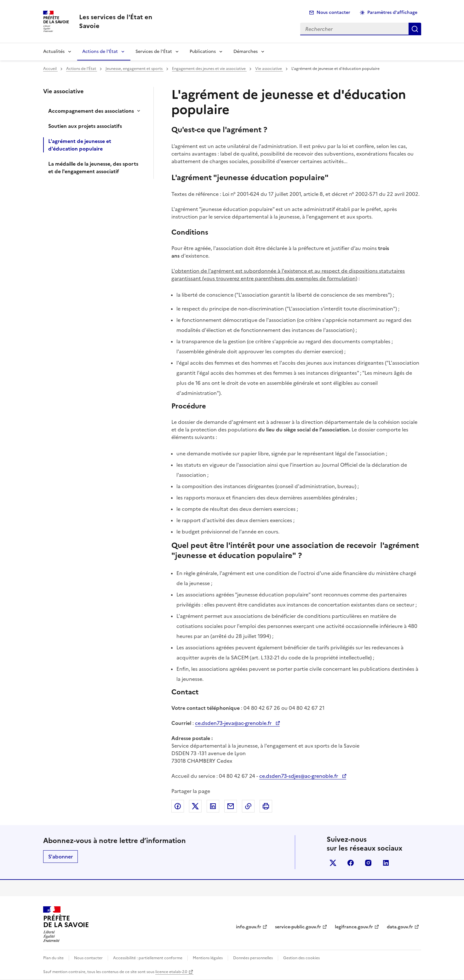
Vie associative (269, 69)
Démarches (246, 51)
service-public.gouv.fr (298, 927)
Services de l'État (154, 51)
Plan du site (53, 958)
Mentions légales (208, 958)
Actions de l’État (100, 51)
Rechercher (415, 29)
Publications (203, 51)
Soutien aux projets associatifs (85, 126)
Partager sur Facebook (178, 806)
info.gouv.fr (249, 927)
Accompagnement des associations (91, 111)
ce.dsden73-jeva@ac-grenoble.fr (234, 723)
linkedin (386, 863)
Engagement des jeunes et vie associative (209, 69)
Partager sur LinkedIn (213, 806)
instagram (368, 863)
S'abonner (60, 857)
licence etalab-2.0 (171, 972)
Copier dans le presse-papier (248, 806)
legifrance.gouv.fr (354, 927)
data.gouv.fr (400, 927)
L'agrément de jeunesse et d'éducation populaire (80, 145)
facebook (351, 863)
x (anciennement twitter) (333, 863)
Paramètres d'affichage (392, 12)
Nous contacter (333, 12)
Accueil (50, 69)
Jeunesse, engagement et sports (135, 69)
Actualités (54, 51)
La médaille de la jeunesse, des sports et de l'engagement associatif (93, 168)
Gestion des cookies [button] (301, 958)
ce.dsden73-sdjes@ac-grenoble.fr (299, 776)
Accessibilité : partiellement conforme (148, 958)
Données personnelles (253, 958)
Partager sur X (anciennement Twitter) (195, 806)
